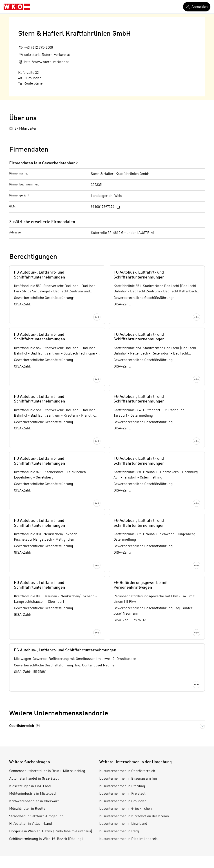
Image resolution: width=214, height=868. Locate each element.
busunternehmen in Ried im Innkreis (128, 542)
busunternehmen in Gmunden (123, 504)
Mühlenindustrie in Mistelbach (33, 496)
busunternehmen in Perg (119, 534)
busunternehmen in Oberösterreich (127, 474)
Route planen (31, 83)
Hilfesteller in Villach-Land (31, 527)
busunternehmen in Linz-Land (123, 527)
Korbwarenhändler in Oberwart (34, 504)
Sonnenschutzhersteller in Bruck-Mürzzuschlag (47, 474)
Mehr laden (107, 393)
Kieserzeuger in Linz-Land (30, 489)
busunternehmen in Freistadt (122, 496)
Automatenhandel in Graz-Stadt (34, 481)
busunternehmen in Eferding (122, 489)
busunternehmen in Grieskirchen (126, 511)
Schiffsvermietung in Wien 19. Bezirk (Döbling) (46, 542)
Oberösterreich (25, 429)
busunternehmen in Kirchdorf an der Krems (134, 519)
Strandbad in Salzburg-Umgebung (36, 519)
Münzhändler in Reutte (27, 511)
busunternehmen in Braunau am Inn (128, 481)
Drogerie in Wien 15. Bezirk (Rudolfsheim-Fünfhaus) (51, 534)
